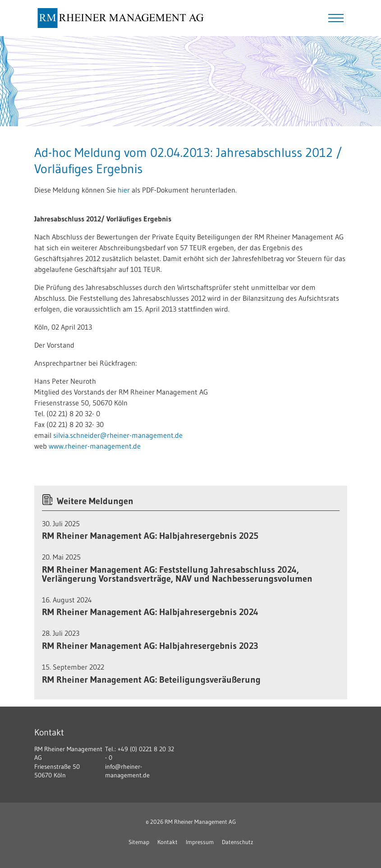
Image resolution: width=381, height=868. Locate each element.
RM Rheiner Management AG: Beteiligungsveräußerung (151, 680)
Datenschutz (237, 842)
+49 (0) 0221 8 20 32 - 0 (140, 753)
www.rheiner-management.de (95, 446)
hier (124, 190)
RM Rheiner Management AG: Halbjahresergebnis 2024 (150, 612)
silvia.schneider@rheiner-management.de (118, 435)
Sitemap (139, 842)
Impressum (200, 842)
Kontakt (168, 842)
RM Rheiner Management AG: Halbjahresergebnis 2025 (150, 536)
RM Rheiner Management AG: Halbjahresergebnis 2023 (150, 646)
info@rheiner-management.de (127, 771)
